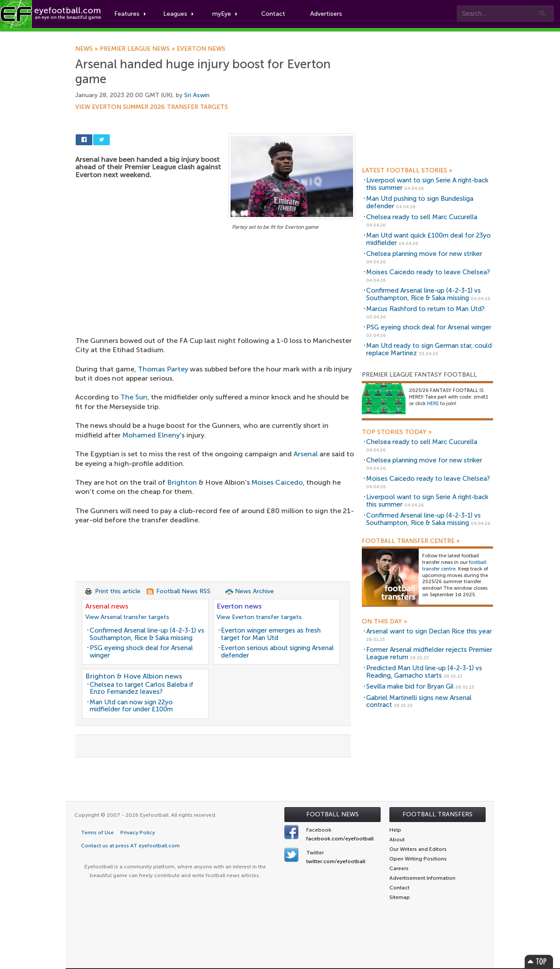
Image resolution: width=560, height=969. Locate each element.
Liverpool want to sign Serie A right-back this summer (427, 184)
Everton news (201, 49)
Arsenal (306, 454)
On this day (385, 622)
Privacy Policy (138, 833)
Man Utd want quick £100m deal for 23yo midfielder (429, 239)
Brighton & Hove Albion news (134, 676)
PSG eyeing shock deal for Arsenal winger (141, 652)
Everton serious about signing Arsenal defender (277, 652)
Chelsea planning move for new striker (424, 254)
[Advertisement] (215, 297)
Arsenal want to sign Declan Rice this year (429, 631)
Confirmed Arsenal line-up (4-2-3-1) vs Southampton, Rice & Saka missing (147, 634)
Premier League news (138, 49)
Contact (273, 14)
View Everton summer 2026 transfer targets (152, 107)
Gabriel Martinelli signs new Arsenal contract (419, 701)
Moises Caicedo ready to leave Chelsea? (428, 272)
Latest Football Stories (407, 171)
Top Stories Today (397, 432)
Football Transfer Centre (411, 541)
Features (130, 14)
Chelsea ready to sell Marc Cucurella (422, 217)
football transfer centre (454, 566)
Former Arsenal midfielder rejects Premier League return (429, 653)
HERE (433, 404)
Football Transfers (437, 814)
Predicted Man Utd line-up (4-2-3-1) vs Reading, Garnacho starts (424, 672)
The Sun (134, 397)
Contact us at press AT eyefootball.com (130, 846)
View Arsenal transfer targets (127, 617)
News (87, 49)
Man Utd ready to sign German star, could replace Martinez (429, 349)
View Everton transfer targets (259, 617)
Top (539, 961)
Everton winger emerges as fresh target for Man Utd (271, 634)
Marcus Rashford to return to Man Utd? (425, 309)
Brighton (182, 482)
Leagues (178, 14)
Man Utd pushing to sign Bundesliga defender (420, 202)
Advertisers (326, 14)
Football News (332, 814)
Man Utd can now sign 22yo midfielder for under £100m (131, 706)
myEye (225, 14)
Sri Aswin (197, 95)
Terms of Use (97, 833)
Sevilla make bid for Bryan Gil (410, 686)
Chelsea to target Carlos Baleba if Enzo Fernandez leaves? (142, 688)
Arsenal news (107, 606)
